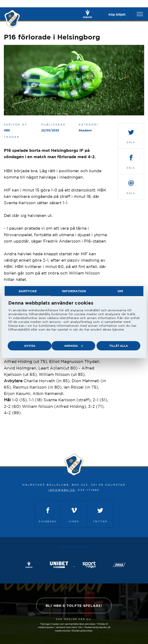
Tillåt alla (119, 346)
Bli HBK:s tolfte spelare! (74, 606)
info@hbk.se (62, 490)
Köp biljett (117, 14)
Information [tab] (74, 291)
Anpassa (74, 346)
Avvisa (30, 346)
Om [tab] (120, 291)
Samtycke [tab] (28, 291)
